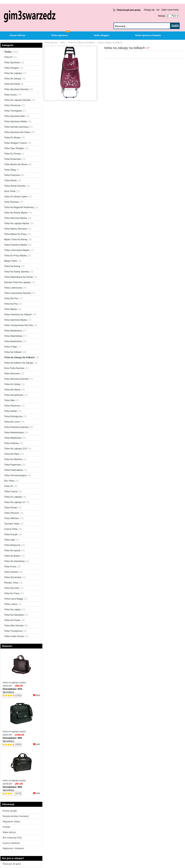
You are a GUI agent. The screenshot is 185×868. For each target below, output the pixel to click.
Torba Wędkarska (13, 438)
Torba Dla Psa (11, 298)
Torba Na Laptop (12, 609)
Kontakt (6, 827)
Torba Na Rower (12, 84)
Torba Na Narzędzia (14, 615)
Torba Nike (9, 400)
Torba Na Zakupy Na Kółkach (81, 43)
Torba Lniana (10, 604)
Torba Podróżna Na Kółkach (18, 315)
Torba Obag (10, 170)
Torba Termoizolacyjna (15, 475)
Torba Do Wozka (12, 138)
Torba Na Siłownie (13, 459)
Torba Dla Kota (11, 588)
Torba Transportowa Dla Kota (18, 325)
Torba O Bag (10, 347)
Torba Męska (10, 309)
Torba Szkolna (11, 572)
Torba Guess (10, 95)
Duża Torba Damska (14, 368)
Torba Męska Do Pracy (15, 234)
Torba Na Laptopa (13, 73)
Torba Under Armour (14, 636)
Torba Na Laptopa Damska (17, 100)
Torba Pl (8, 57)
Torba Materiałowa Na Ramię (18, 277)
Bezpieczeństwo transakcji (16, 816)
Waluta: (161, 16)
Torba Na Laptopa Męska (16, 223)
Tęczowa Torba (12, 524)
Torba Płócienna (12, 406)
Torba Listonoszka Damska (17, 293)
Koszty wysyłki (10, 811)
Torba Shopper (101, 35)
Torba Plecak (10, 508)
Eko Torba (9, 481)
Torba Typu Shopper (14, 148)
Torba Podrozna (12, 175)
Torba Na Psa (11, 304)
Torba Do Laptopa (13, 497)
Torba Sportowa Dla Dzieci (17, 132)
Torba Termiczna (12, 105)
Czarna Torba (11, 529)
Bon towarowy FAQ (12, 838)
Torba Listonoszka (13, 288)
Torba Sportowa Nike (14, 116)
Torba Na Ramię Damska (16, 272)
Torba (63, 43)
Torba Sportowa (59, 35)
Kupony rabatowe (11, 843)
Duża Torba (10, 191)
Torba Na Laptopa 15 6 (15, 449)
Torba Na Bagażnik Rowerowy (19, 207)
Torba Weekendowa (14, 433)
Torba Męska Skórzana (15, 229)
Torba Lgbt (9, 540)
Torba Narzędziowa (14, 395)
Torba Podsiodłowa (13, 470)
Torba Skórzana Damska (16, 379)
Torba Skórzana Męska (15, 218)
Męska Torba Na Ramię (16, 239)
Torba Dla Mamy (12, 390)
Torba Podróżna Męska (15, 245)
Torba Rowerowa (12, 159)
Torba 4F (8, 486)
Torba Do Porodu (12, 154)
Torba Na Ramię (12, 266)
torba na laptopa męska (21, 667)
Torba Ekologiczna (13, 416)
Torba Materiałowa (13, 336)
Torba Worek (10, 180)
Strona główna (51, 43)
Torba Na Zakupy (12, 79)
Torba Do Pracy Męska (15, 256)
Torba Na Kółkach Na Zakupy (18, 363)
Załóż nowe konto (170, 10)
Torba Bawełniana (13, 331)
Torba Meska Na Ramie (16, 164)
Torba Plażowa (11, 202)
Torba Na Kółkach (13, 352)
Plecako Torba (11, 583)
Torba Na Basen (12, 556)
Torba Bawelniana (13, 341)
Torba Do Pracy (12, 593)
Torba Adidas (10, 411)
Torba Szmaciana (13, 577)
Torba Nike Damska (14, 626)
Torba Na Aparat (12, 550)
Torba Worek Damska (15, 186)
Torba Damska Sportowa (16, 127)
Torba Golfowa (11, 443)
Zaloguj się (149, 10)
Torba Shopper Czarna (15, 143)
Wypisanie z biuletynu (13, 848)
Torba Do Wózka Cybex (16, 197)
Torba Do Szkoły (12, 384)
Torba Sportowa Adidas (15, 121)
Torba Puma (10, 567)
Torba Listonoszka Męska (17, 250)
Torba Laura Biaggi (13, 599)
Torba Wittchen (11, 518)
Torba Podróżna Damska (16, 427)
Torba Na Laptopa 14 (14, 502)
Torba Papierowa (12, 465)
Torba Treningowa (13, 111)
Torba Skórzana (12, 374)
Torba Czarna (11, 492)
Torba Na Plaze (12, 454)
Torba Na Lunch (12, 422)
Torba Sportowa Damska (148, 35)
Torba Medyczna (12, 545)
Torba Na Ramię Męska (16, 213)
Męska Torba (10, 261)
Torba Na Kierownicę (14, 561)
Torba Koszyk (11, 534)
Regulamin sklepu (11, 822)
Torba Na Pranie (12, 620)
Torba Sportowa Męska (15, 320)
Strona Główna (17, 35)
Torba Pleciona (11, 513)
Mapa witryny (9, 832)
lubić (38, 695)
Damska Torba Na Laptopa (17, 282)
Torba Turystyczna (13, 631)
